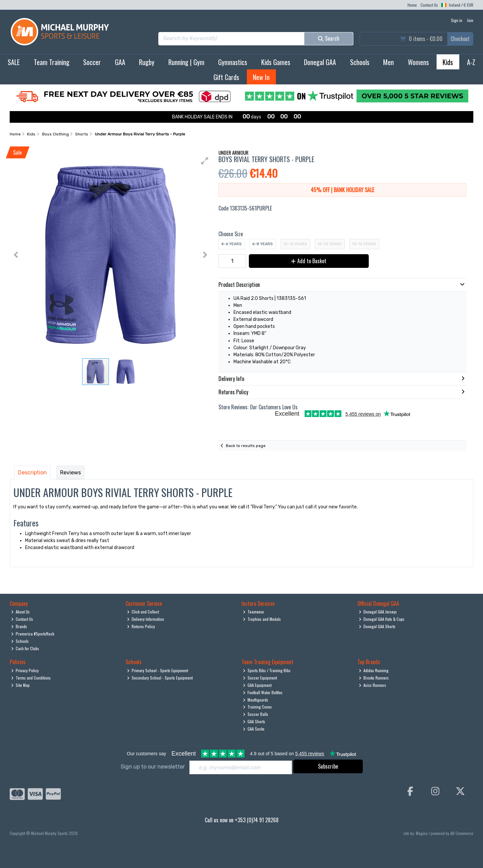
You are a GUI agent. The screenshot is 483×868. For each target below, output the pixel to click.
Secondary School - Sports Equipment (160, 678)
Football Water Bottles (263, 692)
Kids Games (276, 62)
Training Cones (258, 707)
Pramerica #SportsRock (33, 634)
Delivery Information (146, 619)
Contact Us (429, 5)
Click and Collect (143, 612)
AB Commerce (462, 833)
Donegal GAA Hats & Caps (382, 619)
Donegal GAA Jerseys (378, 612)
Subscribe (328, 766)
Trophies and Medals (262, 619)
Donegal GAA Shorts (377, 626)
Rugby (147, 62)
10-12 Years (295, 244)
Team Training (52, 62)
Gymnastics (233, 62)
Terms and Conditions (31, 678)
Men (388, 62)
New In (261, 77)
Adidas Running (374, 670)
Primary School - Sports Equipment (158, 670)
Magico (422, 833)
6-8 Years (263, 244)
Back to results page (246, 446)
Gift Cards (226, 77)
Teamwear (254, 612)
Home (412, 5)
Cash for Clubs (25, 648)
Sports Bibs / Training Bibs (267, 670)
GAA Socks (254, 729)
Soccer (92, 62)
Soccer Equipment (260, 678)
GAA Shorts (254, 721)
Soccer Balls (256, 714)
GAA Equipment (257, 685)
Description (32, 473)
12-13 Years (330, 244)
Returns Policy (141, 626)
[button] (205, 161)
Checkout (460, 39)
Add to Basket (309, 261)
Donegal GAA (320, 62)
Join (470, 20)
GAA (120, 62)
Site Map (21, 685)
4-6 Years (231, 244)
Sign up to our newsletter (153, 767)
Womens (418, 62)
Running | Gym (186, 62)
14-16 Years (364, 244)
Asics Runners (373, 685)
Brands (19, 626)
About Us (21, 612)
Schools (360, 62)
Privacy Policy (25, 670)
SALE (14, 62)
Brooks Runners (374, 678)
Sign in (457, 20)
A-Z (471, 62)
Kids (448, 62)
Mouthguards (256, 700)
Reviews (70, 473)
